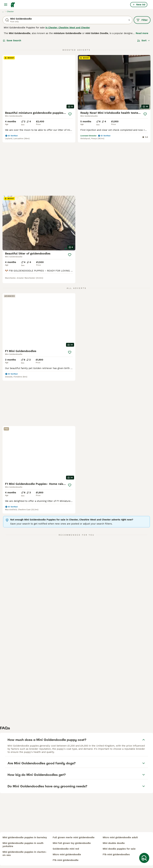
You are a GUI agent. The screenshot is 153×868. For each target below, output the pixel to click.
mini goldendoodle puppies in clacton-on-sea (25, 854)
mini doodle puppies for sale (119, 849)
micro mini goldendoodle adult (120, 837)
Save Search (12, 40)
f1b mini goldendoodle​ (66, 860)
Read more (142, 33)
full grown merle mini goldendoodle (74, 837)
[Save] (70, 114)
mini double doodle (114, 843)
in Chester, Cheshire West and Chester (68, 28)
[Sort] (144, 40)
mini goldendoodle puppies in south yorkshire (23, 845)
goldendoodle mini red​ (66, 849)
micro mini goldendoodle (67, 854)
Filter (142, 20)
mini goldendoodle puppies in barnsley (25, 837)
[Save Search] (144, 858)
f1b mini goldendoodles (116, 854)
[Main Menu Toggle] (6, 5)
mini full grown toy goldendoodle (72, 843)
